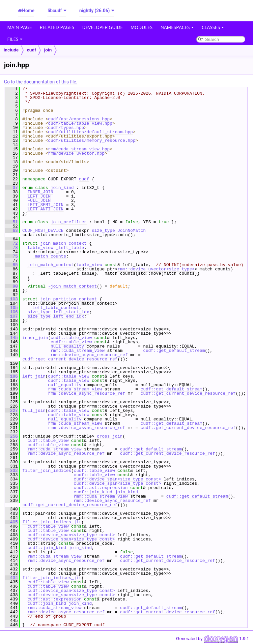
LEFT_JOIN (39, 196)
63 (11, 230)
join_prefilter (69, 222)
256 (11, 436)
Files (15, 39)
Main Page (20, 27)
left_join (34, 376)
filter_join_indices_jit (52, 522)
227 (11, 411)
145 (11, 338)
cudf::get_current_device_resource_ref (70, 359)
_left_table (70, 248)
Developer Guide (103, 27)
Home (28, 11)
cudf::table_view (71, 338)
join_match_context (63, 243)
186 (11, 376)
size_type (103, 230)
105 (11, 308)
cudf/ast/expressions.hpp (79, 119)
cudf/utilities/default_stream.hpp (90, 132)
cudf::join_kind (93, 492)
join (48, 50)
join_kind (62, 188)
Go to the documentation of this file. (41, 82)
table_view (40, 248)
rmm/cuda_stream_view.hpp (79, 149)
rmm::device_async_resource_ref (89, 355)
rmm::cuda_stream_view (78, 351)
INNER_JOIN (40, 192)
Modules (142, 27)
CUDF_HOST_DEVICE (43, 230)
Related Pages (57, 27)
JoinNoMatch (131, 230)
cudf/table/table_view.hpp (80, 123)
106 (11, 312)
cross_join (110, 436)
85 (11, 265)
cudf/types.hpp (66, 128)
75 (11, 256)
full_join (34, 411)
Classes (213, 27)
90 (11, 286)
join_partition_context (69, 299)
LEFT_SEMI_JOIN (45, 205)
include (11, 50)
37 (11, 188)
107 (11, 316)
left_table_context (56, 308)
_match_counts (49, 256)
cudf (31, 50)
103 (11, 299)
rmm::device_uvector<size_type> (156, 269)
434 (11, 578)
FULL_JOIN (39, 200)
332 (11, 471)
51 (11, 222)
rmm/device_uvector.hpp (76, 153)
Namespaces (177, 27)
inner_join (35, 338)
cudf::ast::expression (101, 488)
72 (11, 243)
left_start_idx (71, 312)
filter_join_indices (47, 471)
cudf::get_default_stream (174, 351)
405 (11, 522)
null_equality (67, 346)
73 (11, 248)
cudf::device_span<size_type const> (117, 479)
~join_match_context (72, 286)
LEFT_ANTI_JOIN (45, 209)
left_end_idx (69, 316)
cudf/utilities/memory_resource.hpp (92, 140)
